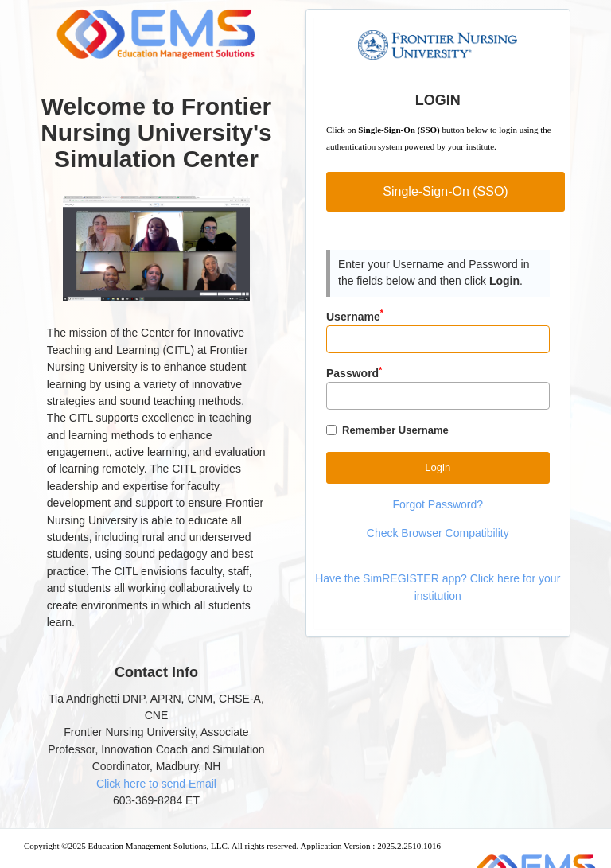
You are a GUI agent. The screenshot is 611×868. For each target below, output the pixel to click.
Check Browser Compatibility (438, 533)
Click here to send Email (156, 784)
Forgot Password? (438, 504)
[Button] (438, 467)
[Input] (438, 339)
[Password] (438, 396)
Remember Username (395, 430)
